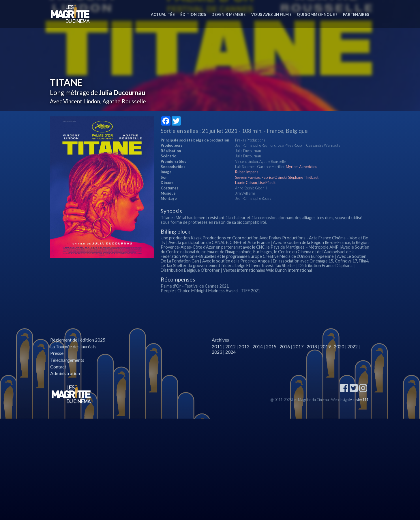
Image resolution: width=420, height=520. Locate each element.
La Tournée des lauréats (73, 358)
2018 (312, 358)
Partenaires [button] (356, 14)
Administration (65, 385)
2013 (244, 358)
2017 (298, 358)
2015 (271, 358)
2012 (230, 358)
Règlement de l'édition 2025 (78, 352)
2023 (217, 364)
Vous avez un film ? (271, 14)
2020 (339, 358)
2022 (352, 358)
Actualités (163, 14)
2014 (258, 358)
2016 (285, 358)
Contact (58, 378)
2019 (325, 358)
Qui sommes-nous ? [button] (317, 14)
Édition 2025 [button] (193, 14)
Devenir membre (228, 14)
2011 (217, 358)
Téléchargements (67, 372)
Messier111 (359, 411)
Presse (57, 365)
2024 (230, 364)
